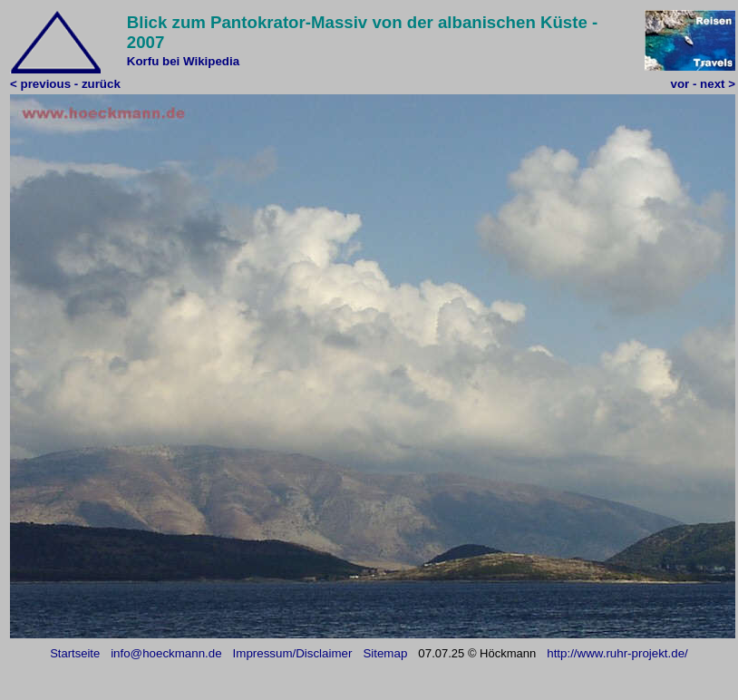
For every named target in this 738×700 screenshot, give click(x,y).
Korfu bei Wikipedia (183, 61)
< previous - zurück (65, 84)
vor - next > (703, 84)
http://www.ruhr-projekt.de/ (617, 653)
